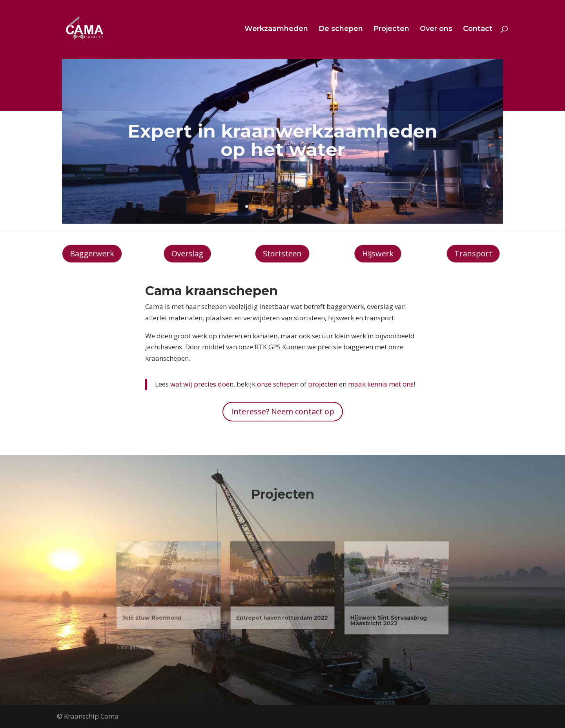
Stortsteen (283, 253)
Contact (478, 29)
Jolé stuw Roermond (180, 613)
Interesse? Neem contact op (283, 411)
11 (308, 199)
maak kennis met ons (381, 384)
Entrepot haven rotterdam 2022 (282, 613)
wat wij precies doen (202, 384)
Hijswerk (378, 253)
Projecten (391, 29)
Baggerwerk (92, 253)
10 (303, 199)
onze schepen (278, 384)
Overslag (187, 253)
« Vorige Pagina (167, 636)
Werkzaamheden (276, 29)
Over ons (436, 29)
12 (314, 199)
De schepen (341, 29)
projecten (323, 384)
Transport (473, 253)
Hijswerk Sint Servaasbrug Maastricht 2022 (365, 615)
